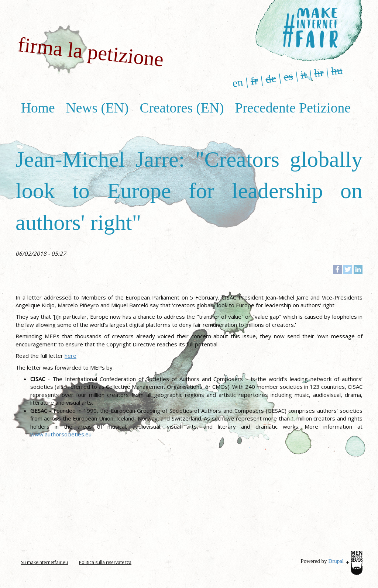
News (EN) (97, 108)
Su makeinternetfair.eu (44, 562)
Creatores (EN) (182, 108)
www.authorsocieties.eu (61, 434)
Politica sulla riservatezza (105, 562)
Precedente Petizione (293, 108)
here (71, 356)
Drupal (336, 561)
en (237, 83)
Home (38, 108)
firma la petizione (91, 52)
